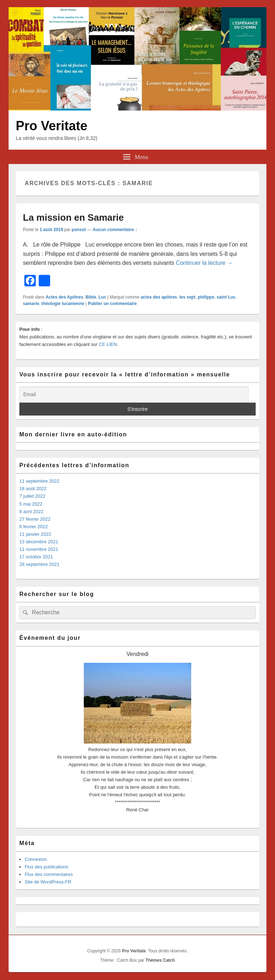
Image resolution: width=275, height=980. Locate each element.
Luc (102, 297)
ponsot (79, 230)
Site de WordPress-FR (48, 882)
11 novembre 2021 (39, 549)
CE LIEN (108, 344)
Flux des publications (46, 867)
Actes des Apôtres (64, 297)
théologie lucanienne (63, 304)
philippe (206, 297)
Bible (91, 297)
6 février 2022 (34, 527)
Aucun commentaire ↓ (115, 230)
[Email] (134, 395)
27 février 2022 (35, 519)
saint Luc (226, 297)
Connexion (36, 859)
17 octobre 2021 (36, 557)
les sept (187, 297)
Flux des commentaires (49, 874)
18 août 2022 (33, 489)
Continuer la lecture (204, 263)
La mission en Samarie (73, 217)
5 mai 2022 (31, 504)
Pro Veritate (52, 126)
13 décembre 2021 (39, 542)
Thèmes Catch (160, 960)
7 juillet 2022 (32, 496)
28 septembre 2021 (39, 564)
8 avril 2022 (31, 512)
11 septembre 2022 (39, 481)
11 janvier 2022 (35, 534)
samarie (31, 304)
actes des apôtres (159, 297)
